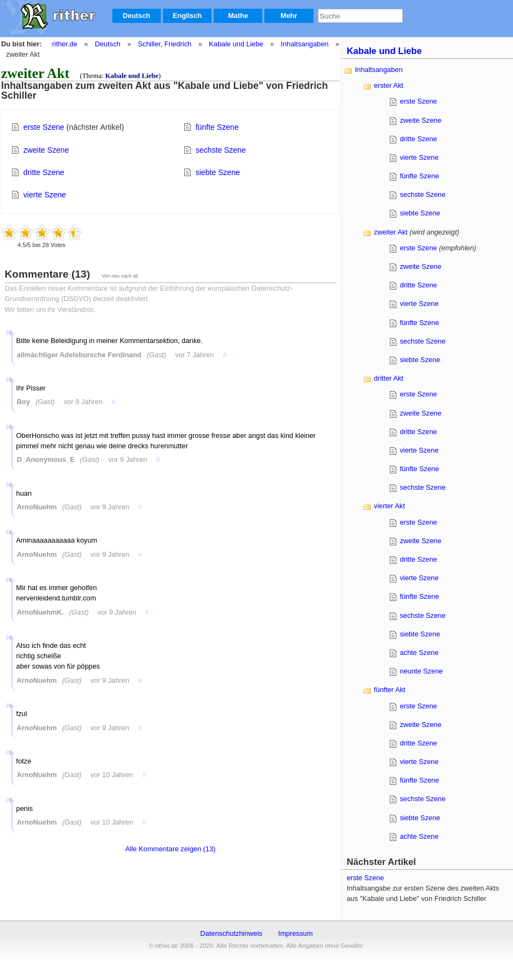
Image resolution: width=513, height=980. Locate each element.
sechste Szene (221, 150)
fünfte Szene (217, 127)
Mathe (238, 16)
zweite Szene (46, 150)
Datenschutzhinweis (231, 933)
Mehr (289, 16)
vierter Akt (390, 506)
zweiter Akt (391, 232)
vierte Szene (45, 195)
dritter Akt (389, 378)
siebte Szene (218, 172)
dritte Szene (44, 172)
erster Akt (389, 85)
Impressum (295, 933)
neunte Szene (421, 671)
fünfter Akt (390, 690)
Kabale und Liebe (236, 44)
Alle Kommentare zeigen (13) (171, 849)
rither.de (65, 44)
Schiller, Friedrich (165, 44)
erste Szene (44, 127)
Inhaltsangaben (305, 44)
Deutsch (137, 16)
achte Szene (419, 653)
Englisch (187, 16)
